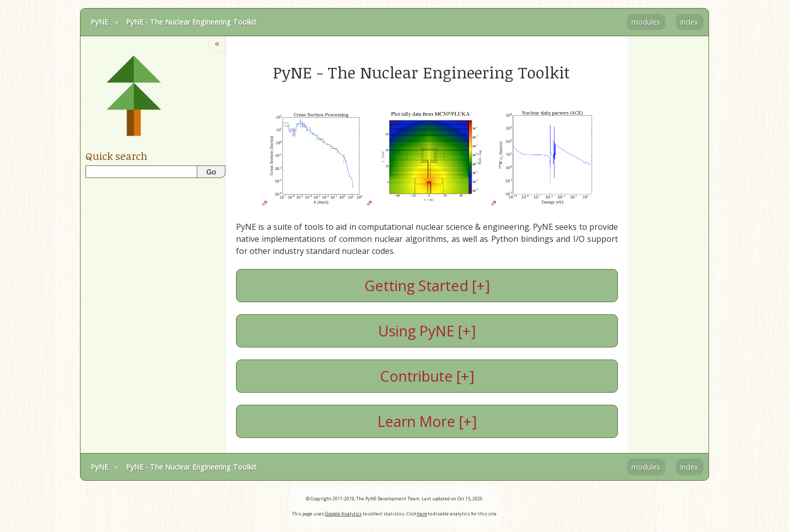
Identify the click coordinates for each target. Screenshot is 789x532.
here (422, 514)
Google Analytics (343, 514)
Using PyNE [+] (427, 331)
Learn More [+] (427, 421)
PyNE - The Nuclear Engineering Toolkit (191, 22)
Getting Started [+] (427, 285)
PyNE (99, 22)
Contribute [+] (427, 376)
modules (646, 22)
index (689, 22)
